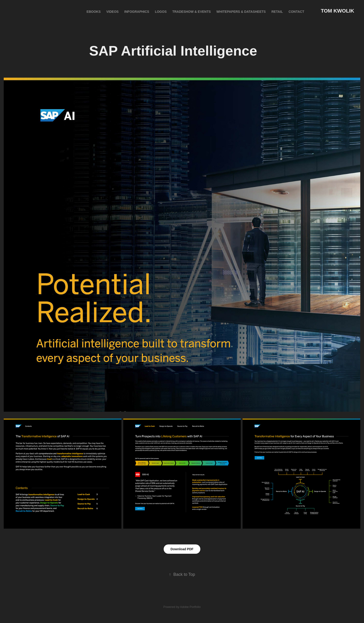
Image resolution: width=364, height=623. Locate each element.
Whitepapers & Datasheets (241, 12)
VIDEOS (112, 12)
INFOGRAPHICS (137, 12)
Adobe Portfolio (190, 607)
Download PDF (182, 549)
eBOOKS (94, 12)
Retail (277, 12)
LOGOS (161, 12)
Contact (296, 12)
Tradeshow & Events (192, 12)
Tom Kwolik (338, 11)
